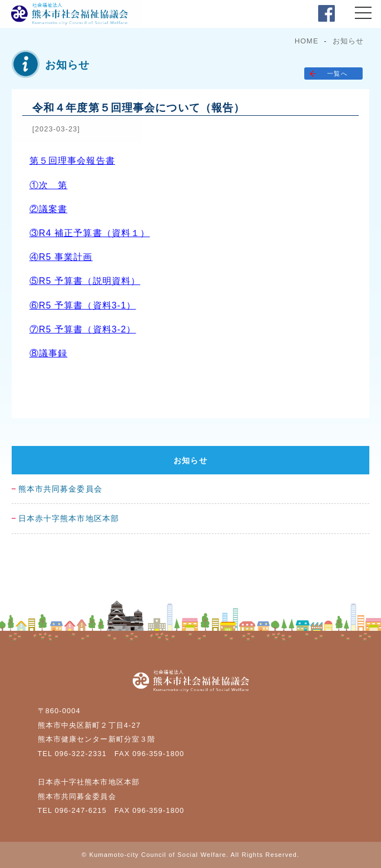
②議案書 (48, 209)
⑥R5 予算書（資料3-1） (83, 305)
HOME (307, 41)
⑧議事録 (48, 353)
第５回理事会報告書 (72, 161)
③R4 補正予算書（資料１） (90, 233)
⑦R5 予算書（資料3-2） (83, 329)
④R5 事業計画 (61, 257)
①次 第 (48, 185)
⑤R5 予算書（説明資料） (85, 281)
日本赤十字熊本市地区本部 (69, 519)
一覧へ (337, 73)
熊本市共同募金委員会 (60, 489)
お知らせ (348, 41)
